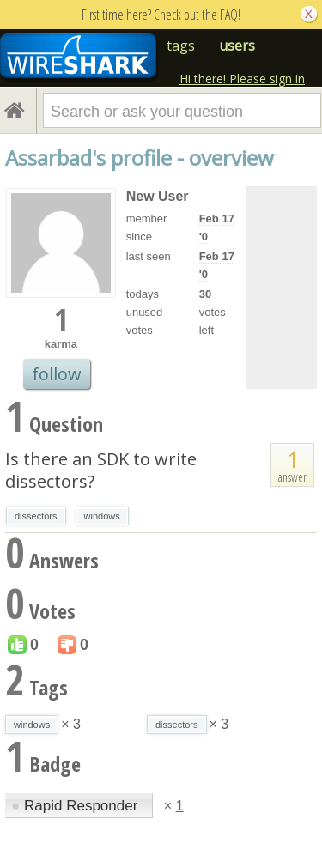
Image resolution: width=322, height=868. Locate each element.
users (237, 46)
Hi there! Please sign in (242, 79)
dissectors (36, 516)
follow (57, 374)
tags (181, 46)
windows (102, 516)
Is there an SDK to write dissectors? (101, 470)
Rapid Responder (76, 806)
